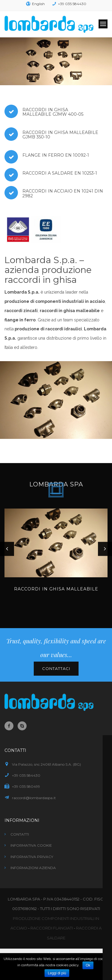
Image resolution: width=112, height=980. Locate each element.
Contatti (20, 834)
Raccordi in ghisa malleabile (45, 112)
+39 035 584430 (72, 4)
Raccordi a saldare (48, 173)
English (38, 4)
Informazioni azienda (33, 868)
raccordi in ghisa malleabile (70, 311)
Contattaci (56, 668)
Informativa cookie (31, 845)
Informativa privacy (32, 857)
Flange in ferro (43, 155)
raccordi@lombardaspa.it (34, 798)
